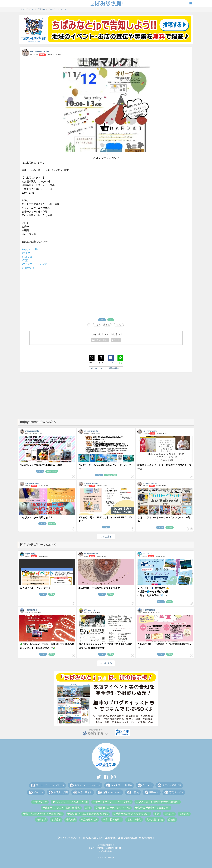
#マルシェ (27, 257)
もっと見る (106, 537)
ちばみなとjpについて (69, 838)
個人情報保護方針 (128, 838)
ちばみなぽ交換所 (93, 838)
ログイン (116, 340)
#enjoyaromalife (30, 249)
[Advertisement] (106, 395)
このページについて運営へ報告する (106, 368)
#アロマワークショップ (34, 264)
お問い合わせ (147, 838)
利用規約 (111, 838)
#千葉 (25, 260)
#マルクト (27, 253)
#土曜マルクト (29, 268)
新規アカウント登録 (100, 340)
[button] (105, 154)
